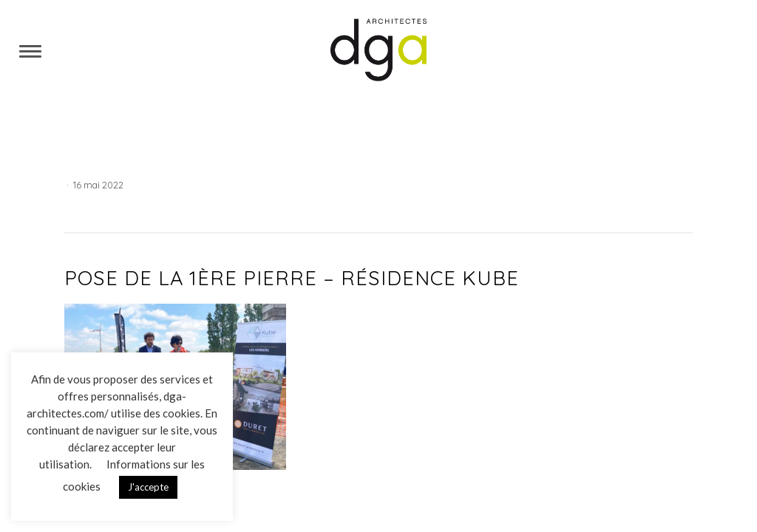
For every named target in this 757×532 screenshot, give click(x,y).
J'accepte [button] (148, 487)
